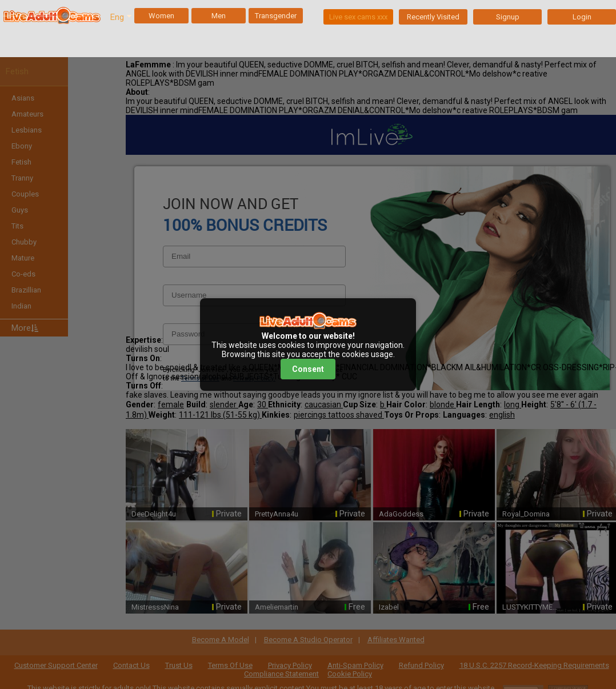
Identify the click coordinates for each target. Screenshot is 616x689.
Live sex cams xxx (358, 17)
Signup (508, 17)
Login (582, 17)
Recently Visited (433, 17)
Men (219, 16)
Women (161, 16)
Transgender (276, 16)
